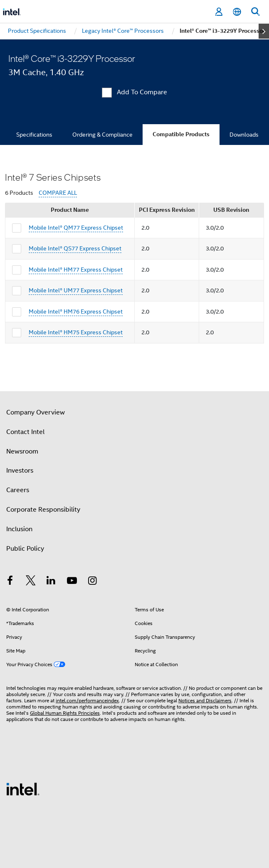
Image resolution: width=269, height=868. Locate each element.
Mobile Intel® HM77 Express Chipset (76, 270)
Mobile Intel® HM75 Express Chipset (76, 332)
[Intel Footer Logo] (23, 789)
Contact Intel (25, 432)
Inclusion (19, 529)
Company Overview (36, 412)
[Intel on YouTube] (72, 582)
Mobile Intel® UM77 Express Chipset (76, 290)
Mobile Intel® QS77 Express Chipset (75, 248)
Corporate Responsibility (43, 510)
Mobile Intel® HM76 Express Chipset (76, 311)
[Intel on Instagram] (92, 582)
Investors (20, 471)
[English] (237, 12)
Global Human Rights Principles (65, 713)
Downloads (244, 135)
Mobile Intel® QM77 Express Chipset (76, 228)
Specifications (34, 135)
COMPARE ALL (58, 193)
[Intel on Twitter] (31, 582)
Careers (18, 490)
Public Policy (25, 549)
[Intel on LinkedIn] (51, 582)
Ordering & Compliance (102, 135)
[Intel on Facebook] (10, 582)
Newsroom (22, 451)
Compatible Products (181, 134)
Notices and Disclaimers (205, 700)
